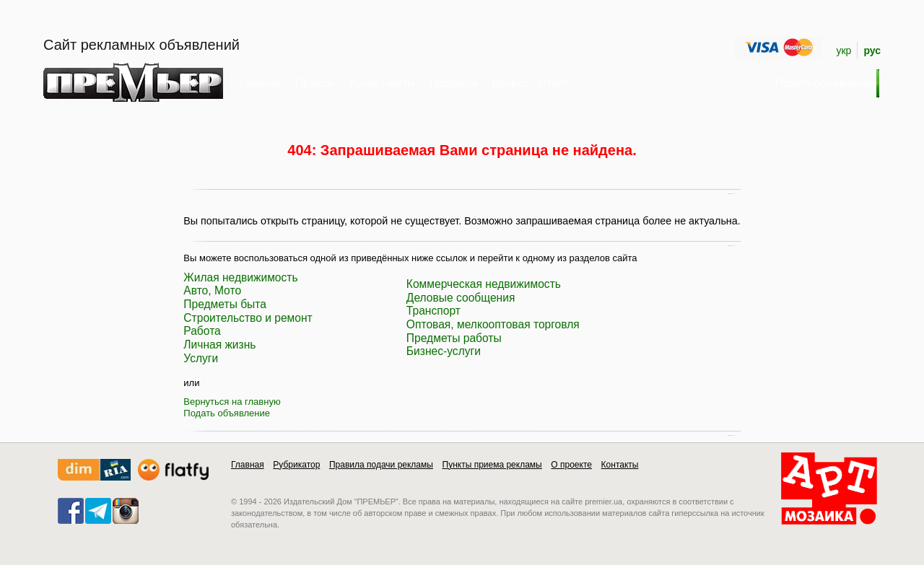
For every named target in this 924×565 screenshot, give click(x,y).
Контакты (620, 465)
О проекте (571, 465)
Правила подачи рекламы (381, 465)
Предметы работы (454, 338)
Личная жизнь (219, 345)
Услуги (201, 358)
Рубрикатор (296, 465)
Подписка (454, 83)
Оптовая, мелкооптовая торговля (493, 324)
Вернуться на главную (232, 402)
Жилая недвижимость (240, 277)
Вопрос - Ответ (530, 83)
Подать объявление (227, 413)
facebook (71, 511)
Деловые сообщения (461, 298)
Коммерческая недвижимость (484, 284)
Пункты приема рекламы (492, 465)
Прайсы (315, 83)
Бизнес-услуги (444, 351)
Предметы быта (225, 304)
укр (844, 51)
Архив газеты (382, 83)
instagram (126, 511)
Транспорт (433, 311)
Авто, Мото (212, 290)
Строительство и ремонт (248, 318)
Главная (260, 83)
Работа (202, 331)
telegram (98, 511)
